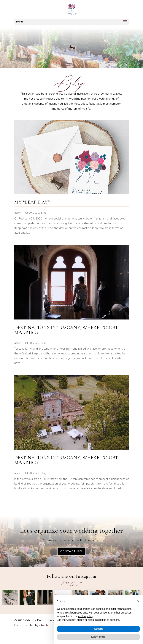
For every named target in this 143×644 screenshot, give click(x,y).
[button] (138, 601)
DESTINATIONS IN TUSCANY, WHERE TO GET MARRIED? (66, 330)
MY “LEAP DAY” (32, 202)
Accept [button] (98, 629)
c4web (43, 625)
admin (18, 213)
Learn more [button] (98, 637)
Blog (44, 213)
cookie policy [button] (86, 616)
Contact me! (71, 551)
